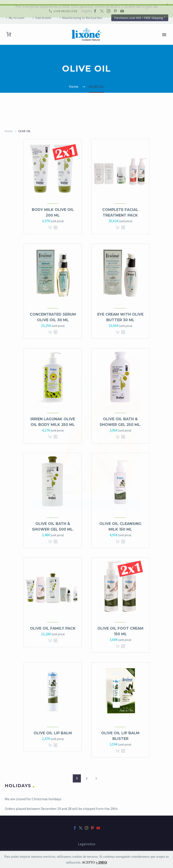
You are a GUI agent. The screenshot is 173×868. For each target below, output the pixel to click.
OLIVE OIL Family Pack (53, 624)
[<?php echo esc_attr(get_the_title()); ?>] (55, 223)
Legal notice (87, 840)
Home (9, 127)
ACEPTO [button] (88, 862)
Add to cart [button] (50, 223)
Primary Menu (164, 30)
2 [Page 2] (87, 774)
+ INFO (101, 862)
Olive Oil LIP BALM (53, 729)
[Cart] (9, 30)
